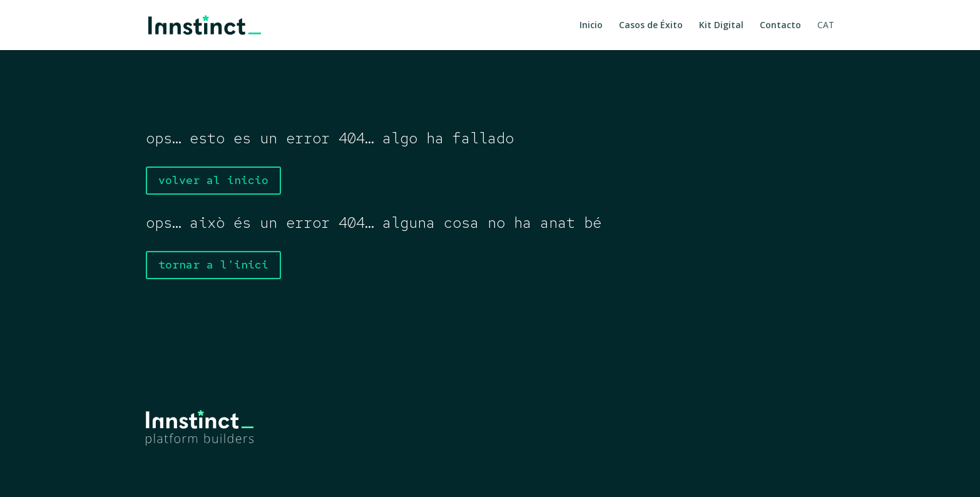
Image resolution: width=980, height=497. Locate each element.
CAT (826, 26)
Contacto (780, 26)
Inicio (591, 26)
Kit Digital (721, 26)
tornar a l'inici (213, 264)
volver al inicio (213, 180)
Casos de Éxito (651, 26)
